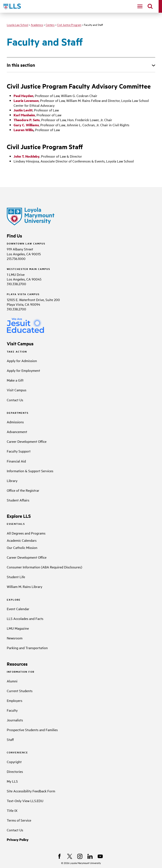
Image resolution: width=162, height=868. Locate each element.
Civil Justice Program (69, 25)
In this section (21, 65)
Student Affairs (18, 500)
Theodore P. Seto (27, 120)
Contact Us (15, 400)
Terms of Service (19, 820)
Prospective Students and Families (32, 730)
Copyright (14, 762)
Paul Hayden (23, 96)
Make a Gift (15, 380)
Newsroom (15, 638)
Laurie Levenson (26, 101)
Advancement (17, 432)
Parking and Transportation (27, 648)
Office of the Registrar (23, 490)
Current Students (20, 691)
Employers (15, 700)
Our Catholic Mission (22, 547)
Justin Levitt (23, 110)
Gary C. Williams (26, 125)
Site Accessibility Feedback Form (31, 791)
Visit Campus (17, 390)
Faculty (12, 710)
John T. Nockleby (27, 156)
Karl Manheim (24, 115)
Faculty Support (19, 451)
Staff (10, 739)
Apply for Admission (22, 361)
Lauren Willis (23, 130)
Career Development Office (27, 441)
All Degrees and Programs (26, 533)
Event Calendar (18, 609)
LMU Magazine (18, 628)
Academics (37, 25)
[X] (70, 856)
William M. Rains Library (25, 586)
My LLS (12, 781)
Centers (50, 25)
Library (12, 481)
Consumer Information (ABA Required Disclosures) (44, 567)
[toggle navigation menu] (140, 6)
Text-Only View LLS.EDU (25, 801)
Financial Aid (16, 461)
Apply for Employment (23, 370)
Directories (15, 771)
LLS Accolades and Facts (25, 618)
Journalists (15, 720)
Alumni (12, 681)
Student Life (16, 577)
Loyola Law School (18, 25)
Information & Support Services (30, 471)
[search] (150, 6)
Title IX (12, 810)
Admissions (15, 422)
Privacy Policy (18, 840)
